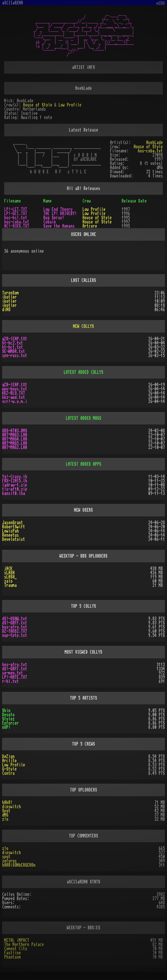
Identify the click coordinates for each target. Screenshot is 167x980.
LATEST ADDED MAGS (83, 418)
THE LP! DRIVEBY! (60, 214)
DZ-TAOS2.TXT (15, 631)
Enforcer (10, 723)
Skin (6, 711)
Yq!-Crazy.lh (15, 477)
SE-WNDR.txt (14, 351)
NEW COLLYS (83, 326)
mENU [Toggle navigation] (161, 4)
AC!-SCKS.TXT (17, 226)
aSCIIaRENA (13, 3)
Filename (13, 201)
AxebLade (154, 143)
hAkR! (7, 802)
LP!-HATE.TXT (15, 677)
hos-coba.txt (150, 151)
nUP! (6, 727)
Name (47, 201)
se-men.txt (13, 673)
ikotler (9, 297)
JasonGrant (13, 523)
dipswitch (11, 807)
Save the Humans (59, 226)
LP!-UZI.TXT (16, 214)
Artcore (90, 226)
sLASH (9, 573)
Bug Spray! (54, 218)
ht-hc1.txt (13, 347)
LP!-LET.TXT (16, 209)
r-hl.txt (10, 681)
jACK (8, 569)
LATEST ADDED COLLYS (83, 372)
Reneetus (10, 535)
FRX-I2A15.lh (15, 481)
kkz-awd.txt (14, 397)
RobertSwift (14, 527)
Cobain (50, 222)
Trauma (10, 585)
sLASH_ (10, 577)
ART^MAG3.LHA (15, 435)
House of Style (38, 105)
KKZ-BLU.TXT (14, 393)
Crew (87, 201)
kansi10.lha (14, 493)
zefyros (9, 861)
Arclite (9, 761)
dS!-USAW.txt (15, 619)
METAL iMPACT (17, 940)
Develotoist (14, 539)
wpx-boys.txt (15, 389)
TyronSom (10, 293)
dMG (5, 815)
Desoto (8, 715)
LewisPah (10, 531)
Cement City (16, 949)
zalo (8, 581)
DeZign (8, 757)
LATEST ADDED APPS (83, 464)
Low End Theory (58, 209)
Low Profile (70, 105)
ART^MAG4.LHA (15, 439)
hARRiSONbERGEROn (19, 865)
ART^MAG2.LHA (15, 447)
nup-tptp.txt (15, 635)
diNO (6, 310)
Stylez (8, 719)
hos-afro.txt (15, 627)
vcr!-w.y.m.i (15, 402)
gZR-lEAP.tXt (15, 339)
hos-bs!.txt (16, 218)
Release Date (134, 201)
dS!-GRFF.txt (15, 623)
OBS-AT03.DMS (15, 431)
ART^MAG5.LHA (15, 443)
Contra (8, 773)
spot (6, 857)
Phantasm (13, 957)
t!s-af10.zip (15, 489)
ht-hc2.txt (13, 343)
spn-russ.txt (15, 356)
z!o (5, 819)
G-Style (9, 769)
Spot (6, 811)
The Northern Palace (24, 944)
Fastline (13, 953)
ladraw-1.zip (15, 485)
